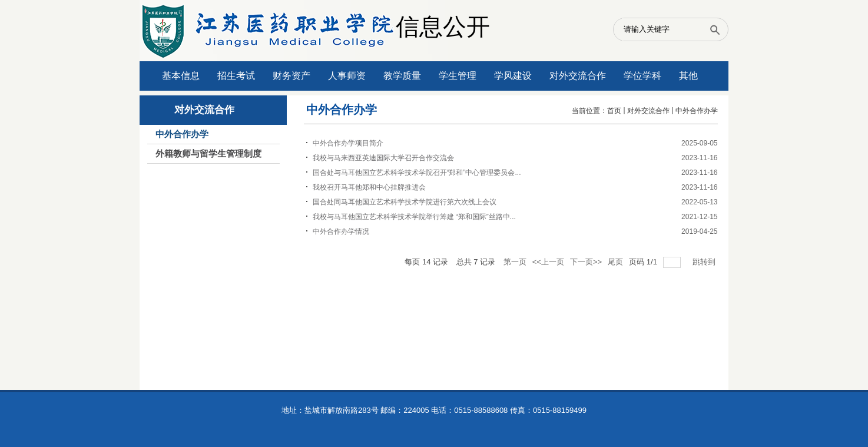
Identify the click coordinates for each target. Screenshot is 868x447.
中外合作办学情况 (341, 231)
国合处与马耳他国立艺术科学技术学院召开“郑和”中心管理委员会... (417, 173)
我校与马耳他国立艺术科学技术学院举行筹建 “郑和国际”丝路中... (414, 217)
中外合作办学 (697, 111)
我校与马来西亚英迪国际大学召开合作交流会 (383, 158)
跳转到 (705, 262)
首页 (614, 111)
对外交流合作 (648, 111)
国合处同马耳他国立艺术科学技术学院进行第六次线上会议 (405, 202)
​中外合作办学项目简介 (348, 143)
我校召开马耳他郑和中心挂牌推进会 (369, 187)
